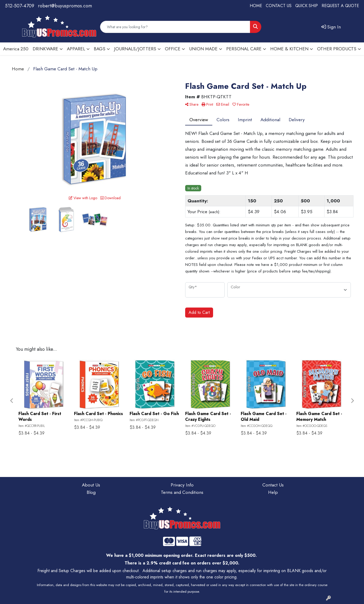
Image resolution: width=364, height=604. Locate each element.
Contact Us (273, 485)
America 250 (16, 49)
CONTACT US (279, 6)
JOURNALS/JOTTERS (135, 49)
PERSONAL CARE (244, 49)
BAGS (100, 49)
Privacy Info (182, 485)
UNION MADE (203, 49)
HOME (256, 6)
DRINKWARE (45, 49)
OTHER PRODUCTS (337, 49)
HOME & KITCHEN (289, 49)
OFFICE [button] (173, 49)
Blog (91, 492)
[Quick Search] (175, 27)
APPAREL (76, 49)
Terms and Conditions (182, 492)
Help (273, 492)
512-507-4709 (20, 6)
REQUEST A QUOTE (340, 6)
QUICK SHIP (307, 6)
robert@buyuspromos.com (65, 6)
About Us (91, 485)
